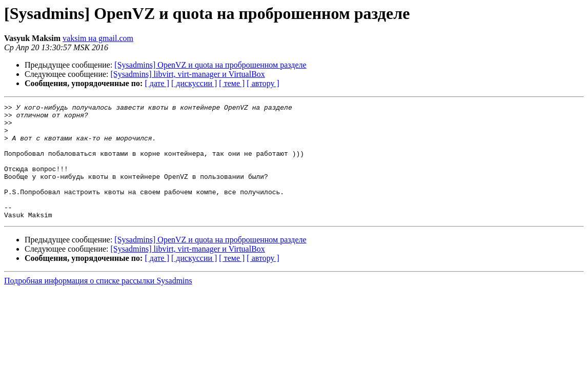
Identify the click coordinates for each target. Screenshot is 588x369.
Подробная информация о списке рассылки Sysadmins (98, 304)
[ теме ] (232, 83)
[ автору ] (263, 83)
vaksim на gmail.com (98, 38)
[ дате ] (157, 83)
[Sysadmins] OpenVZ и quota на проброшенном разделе (210, 65)
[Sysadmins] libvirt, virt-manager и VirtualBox (188, 74)
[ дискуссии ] (194, 83)
